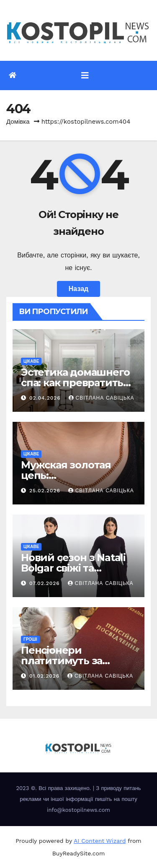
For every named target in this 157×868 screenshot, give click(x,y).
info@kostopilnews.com (78, 810)
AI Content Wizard (100, 841)
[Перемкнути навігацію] (85, 75)
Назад (78, 289)
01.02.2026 (45, 676)
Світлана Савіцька (102, 398)
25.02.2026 (46, 491)
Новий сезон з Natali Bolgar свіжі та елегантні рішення (73, 568)
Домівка (18, 122)
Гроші (30, 639)
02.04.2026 (46, 398)
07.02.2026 (46, 583)
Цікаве (31, 361)
